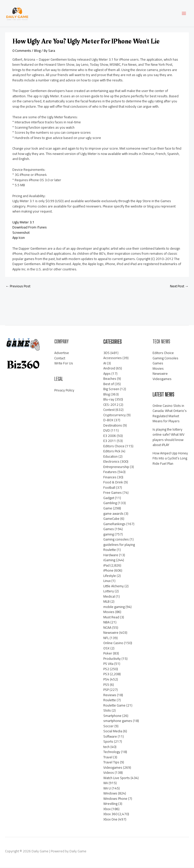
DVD (107, 431)
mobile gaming (114, 607)
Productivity (112, 659)
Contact (60, 359)
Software (110, 737)
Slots (107, 711)
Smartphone (112, 716)
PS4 (106, 680)
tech (106, 747)
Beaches (110, 379)
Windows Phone (115, 799)
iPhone (108, 571)
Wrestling (110, 804)
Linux (107, 581)
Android (109, 369)
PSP (106, 690)
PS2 (106, 669)
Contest (109, 410)
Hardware (111, 555)
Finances (110, 478)
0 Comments (22, 51)
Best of (109, 384)
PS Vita (108, 664)
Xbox (107, 809)
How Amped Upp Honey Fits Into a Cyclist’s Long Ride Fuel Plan (170, 459)
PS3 (106, 675)
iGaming (109, 560)
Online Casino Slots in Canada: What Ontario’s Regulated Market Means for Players (170, 414)
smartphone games (118, 721)
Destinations (113, 426)
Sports (108, 742)
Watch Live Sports (117, 778)
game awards (113, 514)
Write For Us (64, 364)
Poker (108, 654)
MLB (106, 602)
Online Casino (113, 643)
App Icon (19, 238)
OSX (106, 649)
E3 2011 (110, 441)
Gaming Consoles (165, 359)
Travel (108, 758)
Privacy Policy (64, 391)
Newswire (111, 633)
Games (109, 529)
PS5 (106, 685)
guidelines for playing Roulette (119, 548)
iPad (106, 566)
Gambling (110, 504)
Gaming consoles (116, 540)
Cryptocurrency (115, 415)
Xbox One (110, 820)
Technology (112, 752)
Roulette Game (114, 706)
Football (109, 488)
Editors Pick (112, 452)
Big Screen (111, 389)
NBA (106, 623)
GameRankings (114, 524)
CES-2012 (111, 405)
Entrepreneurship (116, 467)
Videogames (113, 768)
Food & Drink (113, 483)
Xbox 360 (110, 814)
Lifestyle (110, 576)
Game (108, 509)
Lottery (109, 592)
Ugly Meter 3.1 (23, 223)
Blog (37, 51)
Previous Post (18, 287)
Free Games (113, 493)
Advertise (62, 353)
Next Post (179, 287)
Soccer (108, 726)
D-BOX (108, 420)
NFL (106, 638)
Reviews (110, 695)
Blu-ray (109, 400)
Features (110, 472)
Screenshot (21, 233)
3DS (106, 353)
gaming (109, 535)
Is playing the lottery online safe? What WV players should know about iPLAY (168, 438)
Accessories (113, 358)
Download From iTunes (30, 228)
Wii (106, 783)
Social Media (113, 732)
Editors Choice (114, 447)
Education (111, 457)
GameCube (111, 519)
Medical (109, 597)
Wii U (107, 789)
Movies (109, 612)
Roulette (110, 700)
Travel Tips (111, 763)
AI (105, 364)
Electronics (111, 462)
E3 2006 (110, 436)
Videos (109, 773)
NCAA (107, 628)
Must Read (111, 618)
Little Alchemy (114, 587)
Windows (110, 794)
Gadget (109, 498)
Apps (107, 374)
